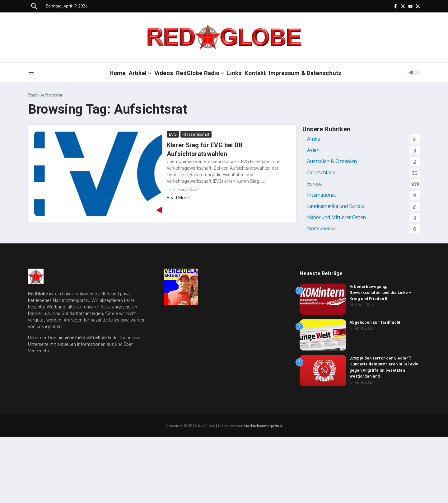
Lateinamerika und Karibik (336, 206)
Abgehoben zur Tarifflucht (375, 322)
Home (118, 73)
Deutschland (321, 172)
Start (32, 95)
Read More (178, 197)
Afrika (313, 139)
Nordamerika (321, 228)
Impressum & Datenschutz (305, 73)
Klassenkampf (196, 134)
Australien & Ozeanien (332, 161)
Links (234, 73)
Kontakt (255, 73)
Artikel (140, 73)
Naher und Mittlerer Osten (336, 217)
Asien (313, 150)
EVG (173, 134)
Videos (164, 73)
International (321, 195)
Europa (315, 184)
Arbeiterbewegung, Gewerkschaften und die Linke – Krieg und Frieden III (381, 293)
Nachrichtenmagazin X (263, 426)
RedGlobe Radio (200, 73)
